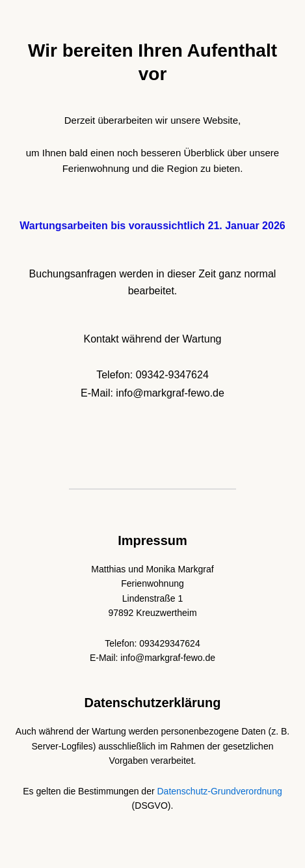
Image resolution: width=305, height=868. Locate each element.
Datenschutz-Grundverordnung (220, 791)
